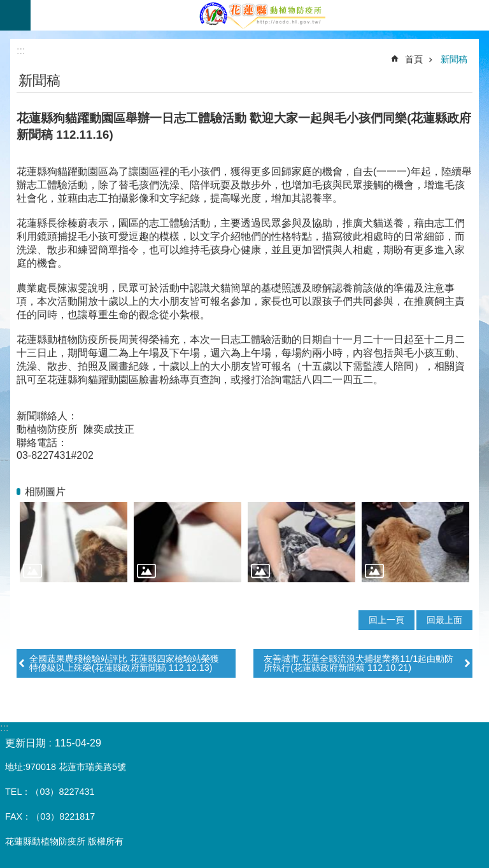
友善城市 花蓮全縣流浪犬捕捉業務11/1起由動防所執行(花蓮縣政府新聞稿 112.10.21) (358, 663)
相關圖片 (45, 492)
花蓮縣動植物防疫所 (260, 15)
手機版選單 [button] (15, 15)
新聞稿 (454, 59)
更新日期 (25, 743)
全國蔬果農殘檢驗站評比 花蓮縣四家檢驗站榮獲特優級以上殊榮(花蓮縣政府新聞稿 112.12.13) (124, 663)
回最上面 (444, 620)
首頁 (414, 59)
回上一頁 (386, 620)
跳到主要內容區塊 (7, 7)
